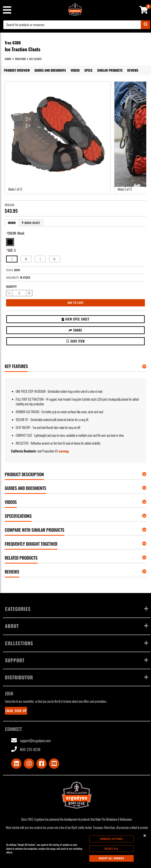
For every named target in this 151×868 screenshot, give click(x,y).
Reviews (133, 70)
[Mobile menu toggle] (7, 10)
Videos (75, 70)
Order (12, 223)
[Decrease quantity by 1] (9, 293)
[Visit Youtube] (54, 764)
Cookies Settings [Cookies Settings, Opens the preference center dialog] (112, 839)
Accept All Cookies (111, 858)
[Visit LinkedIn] (16, 764)
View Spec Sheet (76, 319)
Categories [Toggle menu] (77, 609)
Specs (88, 70)
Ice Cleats (35, 59)
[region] (75, 849)
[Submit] (145, 25)
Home (8, 59)
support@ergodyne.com (31, 741)
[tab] (12, 223)
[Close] (145, 836)
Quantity (11, 286)
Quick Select (31, 223)
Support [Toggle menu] (77, 660)
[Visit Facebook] (41, 764)
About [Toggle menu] (77, 626)
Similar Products (110, 70)
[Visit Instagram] (29, 764)
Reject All (111, 849)
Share (75, 330)
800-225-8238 (26, 749)
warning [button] (64, 451)
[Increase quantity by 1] (29, 293)
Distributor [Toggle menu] (77, 677)
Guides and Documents (50, 70)
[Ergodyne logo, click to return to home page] (77, 795)
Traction (20, 59)
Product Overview (17, 70)
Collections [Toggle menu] (77, 643)
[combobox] (77, 25)
